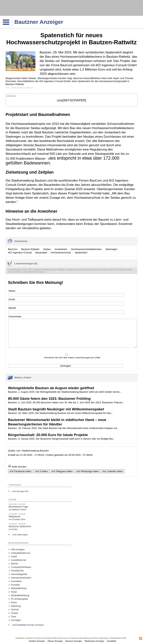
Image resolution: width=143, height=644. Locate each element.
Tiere (13, 617)
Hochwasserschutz (61, 253)
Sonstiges (16, 620)
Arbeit (14, 557)
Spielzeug (16, 606)
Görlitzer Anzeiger (37, 641)
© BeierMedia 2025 (118, 638)
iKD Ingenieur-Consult (20, 253)
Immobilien (16, 581)
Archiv (95, 638)
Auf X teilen (42, 471)
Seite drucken (17, 467)
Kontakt (47, 638)
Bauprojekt (41, 253)
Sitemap (103, 638)
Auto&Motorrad (19, 560)
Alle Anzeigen (18, 550)
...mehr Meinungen (19, 535)
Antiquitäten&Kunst (20, 553)
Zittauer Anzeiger (55, 641)
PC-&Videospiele (19, 599)
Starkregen (112, 249)
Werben (30, 638)
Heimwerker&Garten (21, 578)
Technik (15, 610)
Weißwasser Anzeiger (94, 641)
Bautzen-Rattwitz (30, 249)
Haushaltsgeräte (19, 574)
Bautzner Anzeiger (74, 641)
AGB (54, 638)
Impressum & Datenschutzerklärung (75, 638)
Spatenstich (81, 253)
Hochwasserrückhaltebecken (86, 249)
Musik (14, 592)
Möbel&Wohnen (19, 588)
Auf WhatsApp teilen (88, 471)
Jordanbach (61, 249)
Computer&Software (21, 567)
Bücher (15, 564)
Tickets (15, 613)
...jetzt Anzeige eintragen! (27, 625)
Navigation (12, 17)
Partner (39, 638)
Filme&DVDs (17, 571)
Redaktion (20, 638)
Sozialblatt (111, 641)
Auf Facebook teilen (20, 471)
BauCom (13, 249)
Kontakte (15, 585)
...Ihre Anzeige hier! (20, 491)
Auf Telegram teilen (62, 471)
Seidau (47, 249)
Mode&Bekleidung (20, 595)
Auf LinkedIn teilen (113, 471)
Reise (14, 603)
